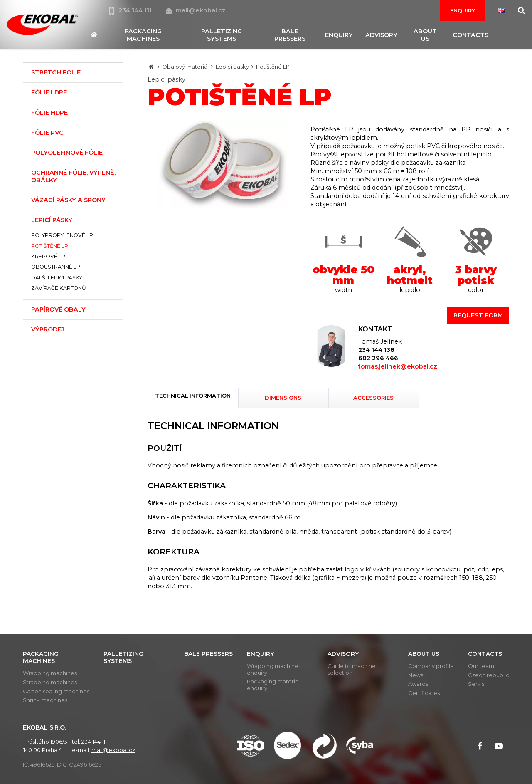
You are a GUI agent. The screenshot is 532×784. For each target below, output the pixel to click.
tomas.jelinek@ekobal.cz (398, 366)
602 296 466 (378, 358)
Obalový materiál (185, 67)
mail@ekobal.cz (196, 10)
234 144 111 (131, 10)
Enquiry (463, 10)
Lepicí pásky (232, 67)
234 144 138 (376, 350)
